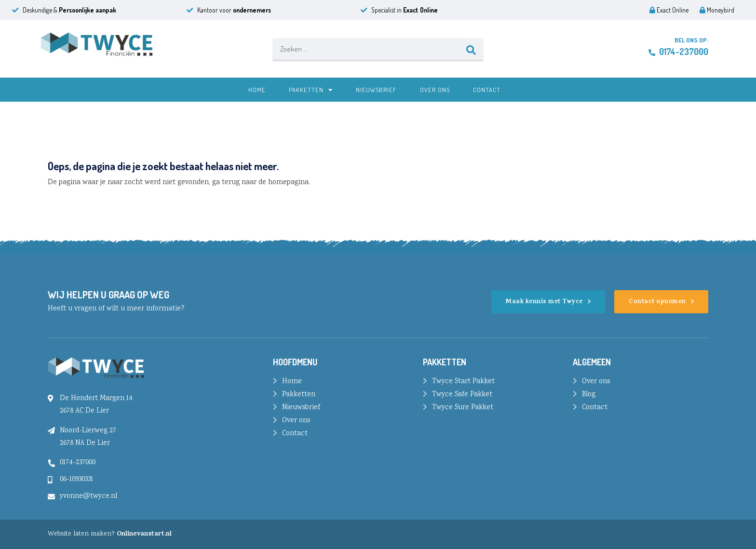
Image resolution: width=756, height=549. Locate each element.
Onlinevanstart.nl (144, 534)
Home (257, 90)
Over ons (435, 90)
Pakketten (311, 90)
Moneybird (717, 10)
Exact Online (669, 10)
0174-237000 (678, 52)
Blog (589, 395)
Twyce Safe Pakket (462, 395)
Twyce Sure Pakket (463, 408)
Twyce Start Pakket (463, 382)
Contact (487, 90)
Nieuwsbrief (376, 90)
